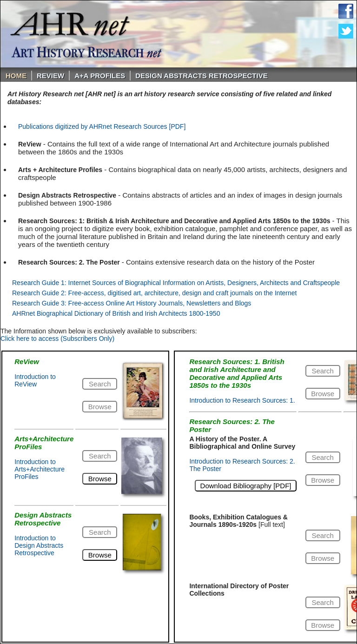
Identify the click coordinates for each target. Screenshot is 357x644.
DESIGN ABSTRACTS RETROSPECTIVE (201, 76)
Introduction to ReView (35, 380)
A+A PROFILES (100, 76)
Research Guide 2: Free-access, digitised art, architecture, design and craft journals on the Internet (154, 293)
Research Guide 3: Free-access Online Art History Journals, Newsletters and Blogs (132, 303)
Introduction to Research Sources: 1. (242, 400)
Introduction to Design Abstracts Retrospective (39, 545)
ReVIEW (50, 76)
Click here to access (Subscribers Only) (57, 339)
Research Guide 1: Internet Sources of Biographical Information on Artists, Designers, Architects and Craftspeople (176, 283)
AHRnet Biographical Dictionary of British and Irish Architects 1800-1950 (116, 313)
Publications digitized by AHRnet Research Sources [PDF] (102, 126)
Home (16, 76)
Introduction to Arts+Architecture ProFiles (40, 469)
